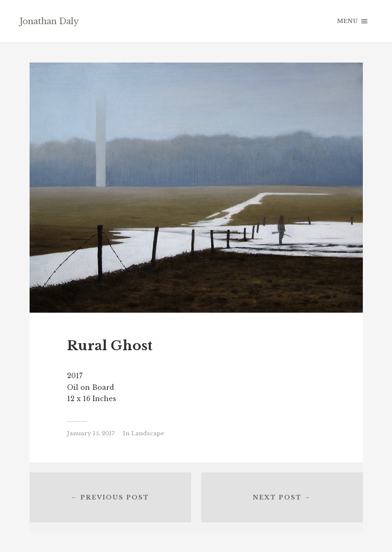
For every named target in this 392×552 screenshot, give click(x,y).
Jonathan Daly (49, 21)
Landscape (148, 433)
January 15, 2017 (91, 433)
